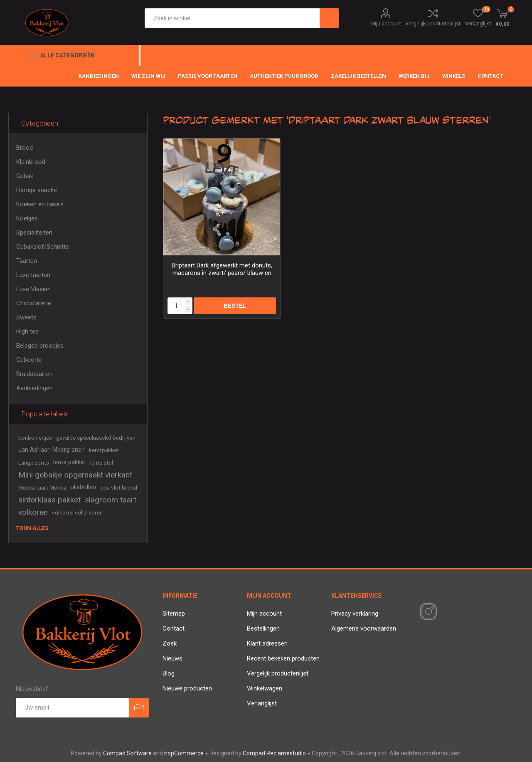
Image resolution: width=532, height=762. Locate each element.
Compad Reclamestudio (274, 753)
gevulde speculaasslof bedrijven (96, 438)
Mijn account (386, 24)
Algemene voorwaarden (364, 628)
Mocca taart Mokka (42, 487)
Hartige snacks (37, 190)
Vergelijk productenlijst (433, 24)
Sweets (26, 317)
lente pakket (70, 462)
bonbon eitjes (35, 438)
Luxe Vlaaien (33, 289)
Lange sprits (34, 463)
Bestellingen (263, 628)
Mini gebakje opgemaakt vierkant (75, 475)
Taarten (27, 261)
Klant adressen (267, 643)
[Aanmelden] (73, 708)
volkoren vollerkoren (77, 512)
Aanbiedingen (34, 388)
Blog (169, 673)
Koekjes (27, 218)
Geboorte (29, 360)
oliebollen (83, 487)
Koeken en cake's (40, 204)
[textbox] (232, 18)
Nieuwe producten (187, 688)
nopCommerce (184, 753)
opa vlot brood (119, 487)
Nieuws (172, 658)
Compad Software (127, 753)
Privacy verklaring (355, 614)
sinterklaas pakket (49, 500)
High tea (27, 332)
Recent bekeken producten (283, 658)
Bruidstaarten (34, 374)
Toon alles (32, 528)
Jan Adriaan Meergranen (52, 450)
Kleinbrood (31, 162)
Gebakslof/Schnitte (43, 247)
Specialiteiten (34, 233)
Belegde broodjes (40, 346)
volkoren (33, 512)
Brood (25, 148)
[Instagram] (427, 612)
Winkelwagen (265, 688)
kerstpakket (104, 450)
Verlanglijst (262, 703)
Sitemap (174, 614)
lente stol (102, 463)
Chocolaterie (34, 303)
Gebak (25, 176)
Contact (174, 628)
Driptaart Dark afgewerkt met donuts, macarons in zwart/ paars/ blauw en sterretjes (222, 273)
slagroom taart (111, 500)
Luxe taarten (33, 275)
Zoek (170, 643)
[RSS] (443, 612)
